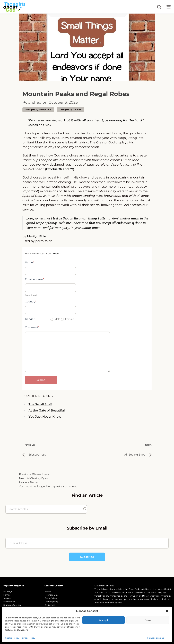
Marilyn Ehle (37, 236)
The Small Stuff (40, 404)
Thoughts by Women (70, 110)
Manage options (156, 638)
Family (7, 595)
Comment (32, 327)
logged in (43, 486)
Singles (7, 598)
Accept (103, 620)
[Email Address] (87, 543)
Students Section (12, 605)
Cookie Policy (12, 638)
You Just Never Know (45, 417)
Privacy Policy (28, 638)
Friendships (9, 602)
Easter (48, 591)
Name (29, 262)
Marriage (8, 591)
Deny (148, 620)
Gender (30, 319)
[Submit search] (85, 509)
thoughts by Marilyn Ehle (38, 110)
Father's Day (51, 598)
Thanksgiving (51, 602)
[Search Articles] (45, 509)
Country (31, 302)
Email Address (35, 279)
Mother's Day (51, 595)
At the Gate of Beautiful (47, 410)
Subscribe (87, 557)
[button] (167, 611)
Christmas (50, 605)
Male (55, 319)
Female (67, 319)
